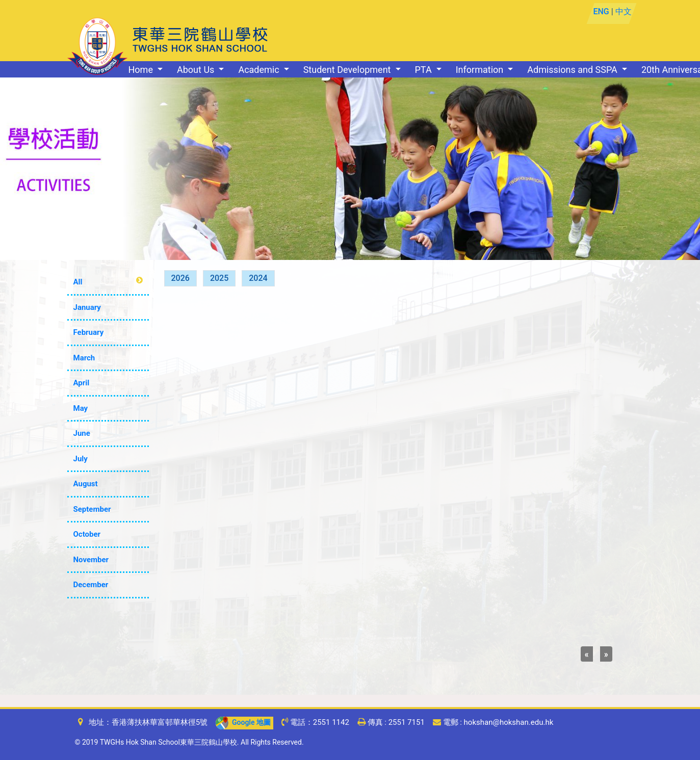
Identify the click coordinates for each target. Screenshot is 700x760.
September (92, 509)
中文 (624, 11)
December (91, 585)
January (87, 307)
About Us (197, 70)
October (87, 534)
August (86, 484)
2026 (180, 278)
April (82, 383)
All (78, 282)
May (81, 408)
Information (481, 70)
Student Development (348, 70)
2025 (219, 278)
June (82, 433)
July (81, 459)
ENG (601, 11)
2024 (258, 278)
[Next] (606, 654)
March (84, 358)
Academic (260, 70)
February (89, 332)
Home (142, 70)
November (91, 560)
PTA (425, 70)
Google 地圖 (243, 722)
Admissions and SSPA (573, 70)
